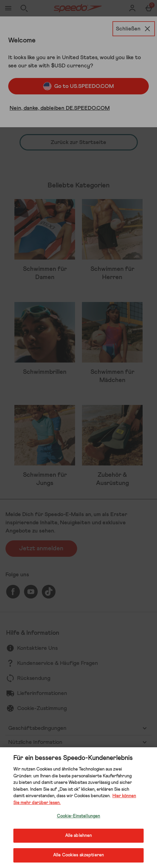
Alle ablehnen (79, 836)
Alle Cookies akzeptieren (78, 855)
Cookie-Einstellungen (79, 816)
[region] (78, 808)
